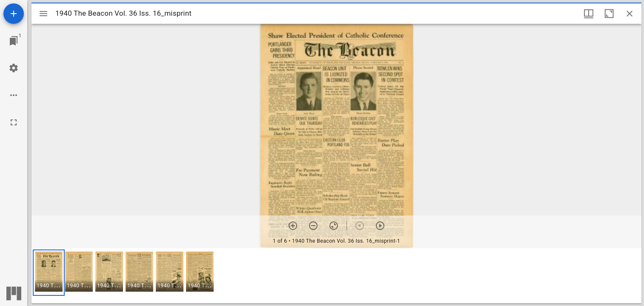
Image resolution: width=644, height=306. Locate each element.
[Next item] (380, 226)
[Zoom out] (313, 226)
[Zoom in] (293, 226)
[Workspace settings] (14, 68)
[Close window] (630, 14)
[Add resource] (14, 14)
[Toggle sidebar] (43, 14)
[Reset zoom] (334, 226)
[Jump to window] (14, 41)
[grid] (336, 276)
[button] (49, 273)
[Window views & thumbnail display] (589, 14)
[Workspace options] (14, 95)
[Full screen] (14, 122)
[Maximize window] (609, 14)
